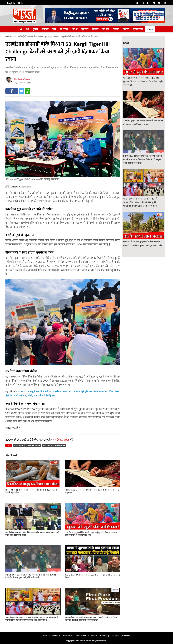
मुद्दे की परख (138, 29)
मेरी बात (106, 29)
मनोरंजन (45, 29)
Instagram (115, 636)
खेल (54, 29)
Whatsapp (81, 636)
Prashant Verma (25, 187)
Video (150, 29)
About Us (46, 636)
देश (28, 29)
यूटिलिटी (85, 29)
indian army (18, 445)
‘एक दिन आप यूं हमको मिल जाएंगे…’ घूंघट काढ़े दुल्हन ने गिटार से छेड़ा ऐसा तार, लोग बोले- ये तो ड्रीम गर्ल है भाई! (143, 81)
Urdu (21, 3)
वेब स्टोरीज (64, 29)
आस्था (75, 29)
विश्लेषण (126, 29)
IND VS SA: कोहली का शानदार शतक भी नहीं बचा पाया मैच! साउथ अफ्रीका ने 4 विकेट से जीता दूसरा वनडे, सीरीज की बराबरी (143, 160)
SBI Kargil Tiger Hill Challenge (54, 445)
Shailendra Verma (22, 79)
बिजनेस (95, 29)
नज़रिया (116, 29)
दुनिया (35, 29)
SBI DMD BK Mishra (33, 445)
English (11, 3)
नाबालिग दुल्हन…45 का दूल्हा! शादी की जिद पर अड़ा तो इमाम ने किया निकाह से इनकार (143, 123)
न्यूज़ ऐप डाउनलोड (60, 440)
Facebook (93, 636)
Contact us (56, 636)
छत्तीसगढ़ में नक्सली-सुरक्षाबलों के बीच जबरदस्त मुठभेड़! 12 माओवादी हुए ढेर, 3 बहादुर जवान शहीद (143, 244)
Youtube (126, 636)
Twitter (103, 636)
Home (8, 37)
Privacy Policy (68, 636)
